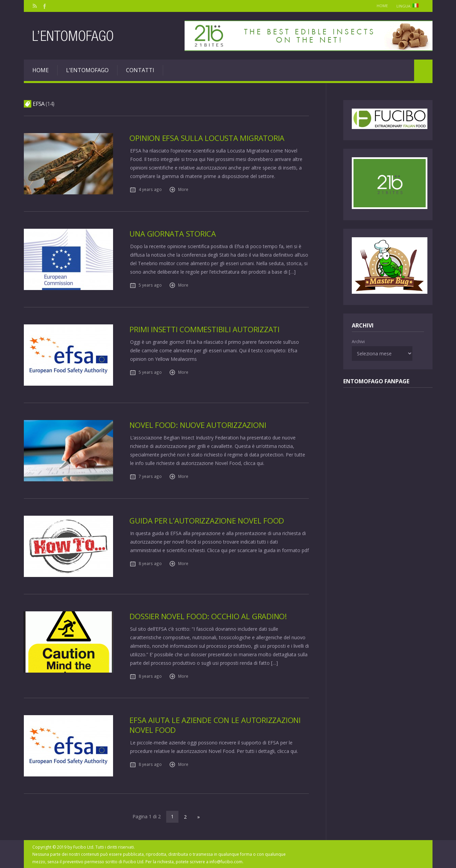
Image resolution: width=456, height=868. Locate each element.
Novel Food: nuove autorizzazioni (198, 425)
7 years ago (150, 476)
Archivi (358, 342)
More (183, 189)
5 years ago (150, 285)
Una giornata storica (173, 234)
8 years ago (150, 563)
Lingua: (409, 6)
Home (380, 6)
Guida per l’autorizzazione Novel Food (207, 521)
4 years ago (150, 189)
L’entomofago (87, 70)
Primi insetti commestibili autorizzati (205, 329)
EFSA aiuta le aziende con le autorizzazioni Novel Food (216, 725)
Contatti (140, 70)
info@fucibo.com (226, 861)
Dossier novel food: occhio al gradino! (209, 616)
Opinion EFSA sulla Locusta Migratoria (208, 138)
